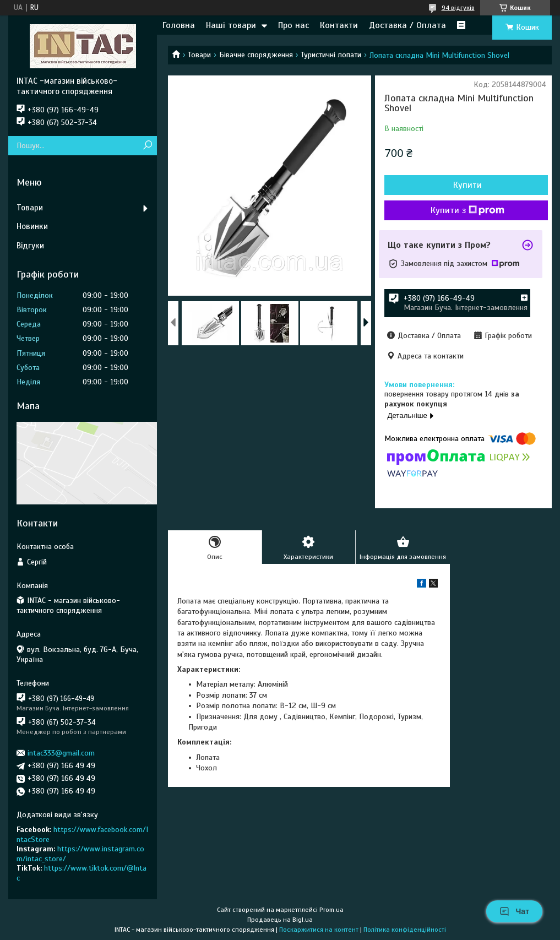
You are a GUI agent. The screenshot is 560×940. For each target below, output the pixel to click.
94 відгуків (458, 8)
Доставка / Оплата (407, 25)
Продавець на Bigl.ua (280, 920)
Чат (514, 911)
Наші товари (231, 25)
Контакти (339, 25)
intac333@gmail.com (61, 753)
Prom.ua (331, 910)
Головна (179, 25)
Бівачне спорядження (256, 55)
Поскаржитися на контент (319, 930)
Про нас (293, 25)
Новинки (32, 226)
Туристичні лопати (331, 55)
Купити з (467, 210)
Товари (199, 55)
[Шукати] (147, 146)
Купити (467, 185)
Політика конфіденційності (405, 930)
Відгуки (30, 246)
